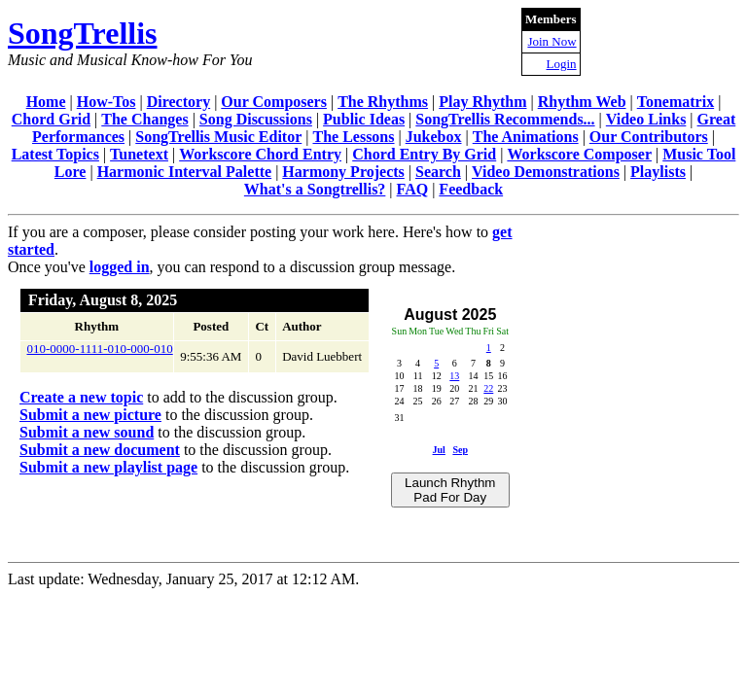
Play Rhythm (482, 102)
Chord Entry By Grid (424, 154)
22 (488, 388)
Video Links (646, 119)
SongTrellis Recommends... (505, 119)
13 (454, 376)
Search (438, 172)
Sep (460, 450)
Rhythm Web (582, 102)
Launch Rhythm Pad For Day (450, 490)
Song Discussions (256, 119)
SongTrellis (83, 33)
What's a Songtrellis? (315, 189)
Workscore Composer (579, 154)
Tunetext (139, 154)
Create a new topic (81, 397)
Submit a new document (100, 450)
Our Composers (274, 102)
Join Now (551, 41)
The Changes (144, 119)
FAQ (413, 189)
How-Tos (107, 102)
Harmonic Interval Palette (185, 172)
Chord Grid (51, 119)
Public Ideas (364, 119)
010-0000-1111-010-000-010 (100, 349)
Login (562, 64)
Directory (178, 102)
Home (46, 102)
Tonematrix (676, 102)
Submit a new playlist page (108, 467)
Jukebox (434, 137)
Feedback (471, 189)
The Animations (526, 137)
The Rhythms (383, 102)
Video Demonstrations (546, 172)
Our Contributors (649, 137)
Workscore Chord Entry (260, 154)
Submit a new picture (90, 415)
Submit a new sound (87, 432)
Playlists (658, 172)
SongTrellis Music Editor (218, 137)
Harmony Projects (343, 172)
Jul (439, 450)
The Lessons (353, 137)
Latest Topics (55, 154)
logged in (120, 267)
